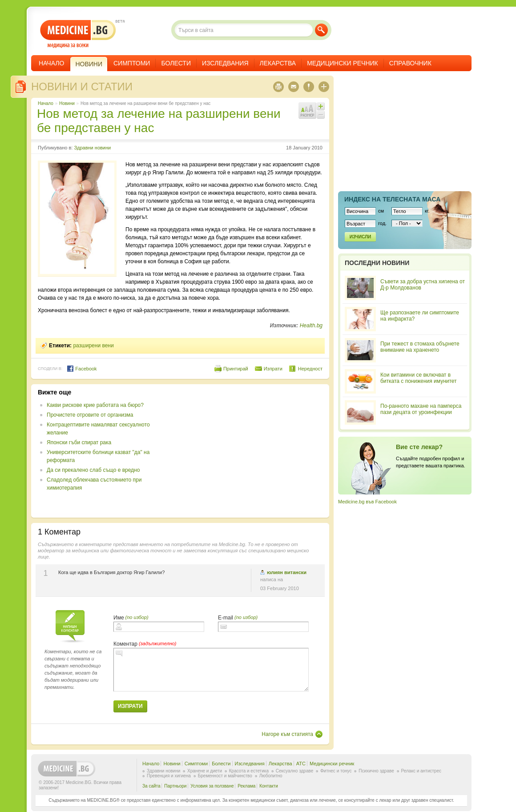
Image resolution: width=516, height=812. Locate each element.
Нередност (310, 369)
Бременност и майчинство (225, 776)
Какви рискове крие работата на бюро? (95, 405)
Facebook (82, 369)
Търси (321, 30)
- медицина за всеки (78, 34)
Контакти (269, 786)
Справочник (410, 63)
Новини (67, 103)
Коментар (125, 644)
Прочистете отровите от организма (90, 415)
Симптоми (132, 63)
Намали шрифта (321, 115)
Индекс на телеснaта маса (392, 199)
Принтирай (236, 369)
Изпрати (273, 369)
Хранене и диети (205, 771)
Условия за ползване (212, 786)
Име (119, 618)
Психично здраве (376, 771)
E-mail (226, 618)
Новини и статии (82, 86)
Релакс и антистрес (421, 771)
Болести (176, 63)
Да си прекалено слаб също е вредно (93, 470)
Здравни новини (92, 148)
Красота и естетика (249, 771)
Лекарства (278, 63)
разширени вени (93, 346)
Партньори (175, 786)
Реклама (246, 786)
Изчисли (360, 237)
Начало (51, 63)
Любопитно (271, 776)
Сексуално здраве (295, 771)
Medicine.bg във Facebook (367, 502)
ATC (301, 764)
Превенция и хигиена (169, 776)
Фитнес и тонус (336, 771)
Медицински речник (343, 63)
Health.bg (311, 326)
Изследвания (225, 63)
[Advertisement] (250, 451)
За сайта (151, 786)
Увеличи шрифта (321, 106)
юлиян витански (287, 572)
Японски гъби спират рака (79, 442)
